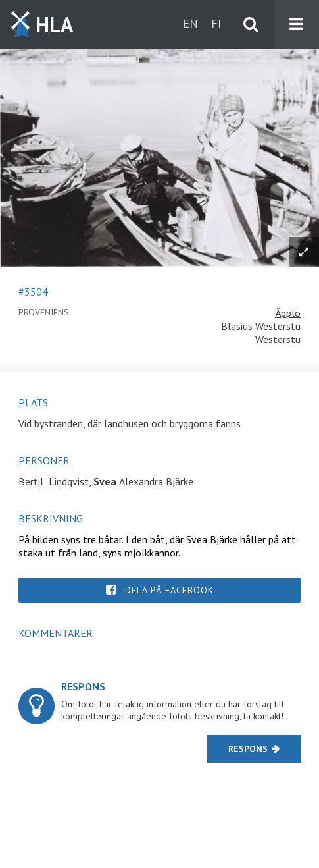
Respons (248, 749)
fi (216, 23)
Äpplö (288, 313)
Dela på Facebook (169, 590)
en (190, 23)
